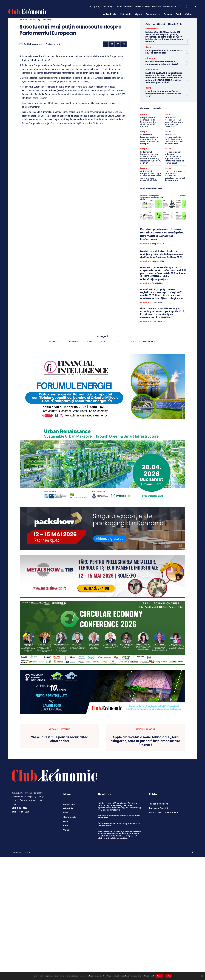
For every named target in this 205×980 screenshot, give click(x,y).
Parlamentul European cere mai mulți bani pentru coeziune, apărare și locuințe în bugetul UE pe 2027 (150, 157)
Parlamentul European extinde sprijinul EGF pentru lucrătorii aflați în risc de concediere (175, 139)
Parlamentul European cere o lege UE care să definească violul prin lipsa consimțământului (151, 176)
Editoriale (150, 58)
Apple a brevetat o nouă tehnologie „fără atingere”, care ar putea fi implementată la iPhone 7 (145, 864)
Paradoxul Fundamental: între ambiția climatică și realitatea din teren (163, 94)
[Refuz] (202, 976)
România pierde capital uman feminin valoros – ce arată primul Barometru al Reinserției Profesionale (163, 234)
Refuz (168, 976)
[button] (186, 7)
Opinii (148, 47)
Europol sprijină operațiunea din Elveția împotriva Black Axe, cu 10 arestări (148, 122)
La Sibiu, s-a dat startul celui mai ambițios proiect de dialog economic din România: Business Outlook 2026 (161, 254)
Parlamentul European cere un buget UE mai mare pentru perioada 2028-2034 (174, 122)
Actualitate (28, 20)
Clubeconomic (34, 44)
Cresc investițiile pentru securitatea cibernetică (60, 862)
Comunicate (152, 29)
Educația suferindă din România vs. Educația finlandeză (164, 52)
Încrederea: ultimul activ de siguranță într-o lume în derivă (162, 63)
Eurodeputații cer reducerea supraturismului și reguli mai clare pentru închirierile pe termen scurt (174, 157)
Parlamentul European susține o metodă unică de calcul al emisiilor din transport (150, 139)
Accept (159, 976)
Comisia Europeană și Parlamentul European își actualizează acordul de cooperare (175, 176)
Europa (143, 114)
